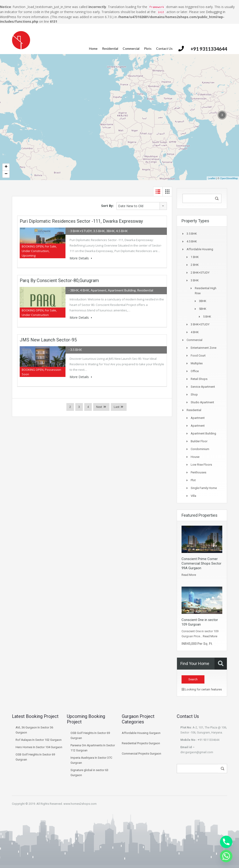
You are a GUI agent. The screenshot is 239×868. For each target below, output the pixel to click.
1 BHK (195, 257)
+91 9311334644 (209, 49)
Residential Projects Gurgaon (141, 743)
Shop (194, 394)
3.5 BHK (192, 234)
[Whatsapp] (226, 856)
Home (93, 48)
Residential (110, 48)
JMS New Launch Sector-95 (48, 340)
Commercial (131, 48)
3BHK (203, 301)
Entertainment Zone (204, 348)
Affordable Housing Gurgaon (141, 733)
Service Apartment (203, 387)
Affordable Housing (200, 249)
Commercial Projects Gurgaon (141, 754)
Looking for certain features (202, 689)
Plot (193, 480)
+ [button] (6, 167)
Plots (148, 48)
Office (195, 371)
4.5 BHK (192, 241)
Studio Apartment (202, 402)
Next (99, 407)
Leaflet (212, 178)
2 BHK (195, 265)
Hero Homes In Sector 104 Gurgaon (39, 747)
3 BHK (195, 280)
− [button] (6, 174)
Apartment (198, 418)
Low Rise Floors (201, 465)
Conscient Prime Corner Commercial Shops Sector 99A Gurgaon (201, 563)
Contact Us (164, 48)
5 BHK (207, 317)
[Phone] (226, 842)
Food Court (198, 356)
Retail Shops (199, 379)
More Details (81, 258)
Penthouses (198, 472)
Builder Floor (199, 441)
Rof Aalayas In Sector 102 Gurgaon (39, 740)
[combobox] (142, 206)
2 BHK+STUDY (200, 273)
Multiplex (197, 363)
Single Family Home (204, 488)
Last (117, 407)
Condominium (200, 449)
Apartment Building (203, 433)
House (195, 457)
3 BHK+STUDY (200, 324)
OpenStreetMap (229, 178)
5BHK (203, 309)
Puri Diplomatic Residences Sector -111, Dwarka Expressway (81, 221)
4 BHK (195, 332)
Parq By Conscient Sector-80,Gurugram (59, 280)
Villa (193, 496)
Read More (189, 575)
